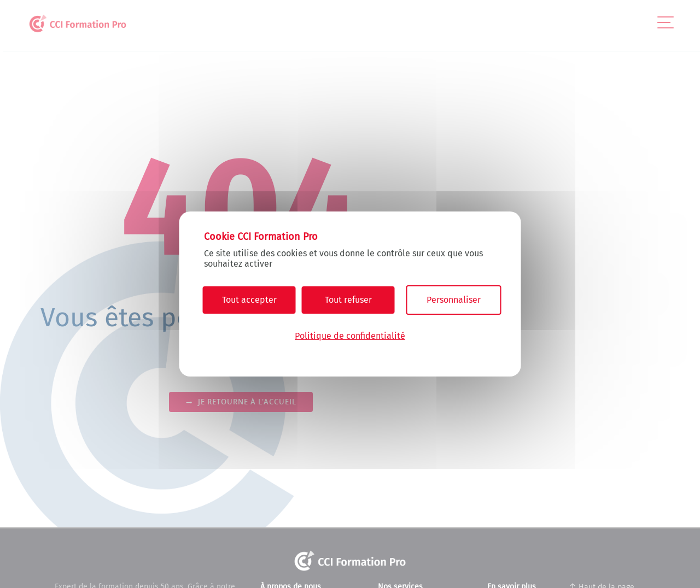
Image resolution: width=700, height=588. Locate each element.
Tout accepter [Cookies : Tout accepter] (249, 300)
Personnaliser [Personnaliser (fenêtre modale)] (454, 300)
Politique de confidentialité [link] (350, 336)
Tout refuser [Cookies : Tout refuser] (348, 300)
